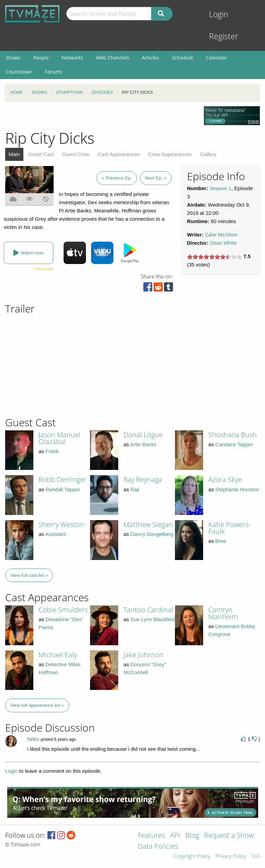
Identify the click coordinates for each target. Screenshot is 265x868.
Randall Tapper (63, 489)
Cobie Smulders (63, 610)
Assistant (56, 534)
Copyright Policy (192, 856)
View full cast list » (29, 575)
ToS (256, 856)
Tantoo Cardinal (148, 610)
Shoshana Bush (233, 435)
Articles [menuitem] (151, 58)
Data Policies (158, 847)
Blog (192, 836)
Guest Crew (76, 154)
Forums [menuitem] (54, 72)
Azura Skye (225, 479)
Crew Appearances (170, 154)
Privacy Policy (231, 856)
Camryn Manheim (223, 613)
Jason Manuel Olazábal (59, 438)
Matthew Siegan (148, 524)
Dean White (223, 243)
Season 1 (220, 188)
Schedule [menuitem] (183, 58)
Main (14, 154)
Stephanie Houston (237, 489)
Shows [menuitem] (13, 58)
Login (219, 14)
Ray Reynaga (143, 479)
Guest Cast (41, 154)
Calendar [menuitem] (216, 58)
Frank (52, 451)
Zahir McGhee (221, 235)
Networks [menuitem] (72, 58)
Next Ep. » (156, 178)
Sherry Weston (61, 524)
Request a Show (229, 836)
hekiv (33, 739)
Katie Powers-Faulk (229, 528)
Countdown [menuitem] (19, 72)
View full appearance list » (37, 705)
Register (224, 36)
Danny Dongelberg (152, 534)
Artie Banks (143, 444)
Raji (135, 489)
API (175, 836)
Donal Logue (143, 435)
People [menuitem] (41, 58)
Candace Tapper (234, 444)
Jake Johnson (143, 655)
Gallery (208, 154)
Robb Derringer (63, 479)
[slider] (214, 257)
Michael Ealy (58, 655)
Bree (221, 541)
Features (151, 836)
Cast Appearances (119, 154)
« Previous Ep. (117, 178)
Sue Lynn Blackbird (152, 619)
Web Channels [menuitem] (113, 58)
